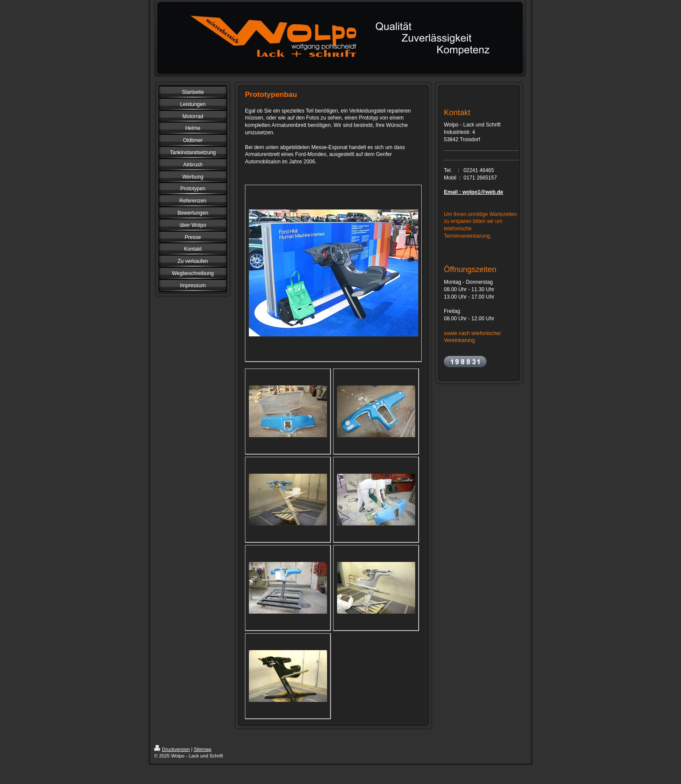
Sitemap (202, 749)
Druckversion (172, 749)
